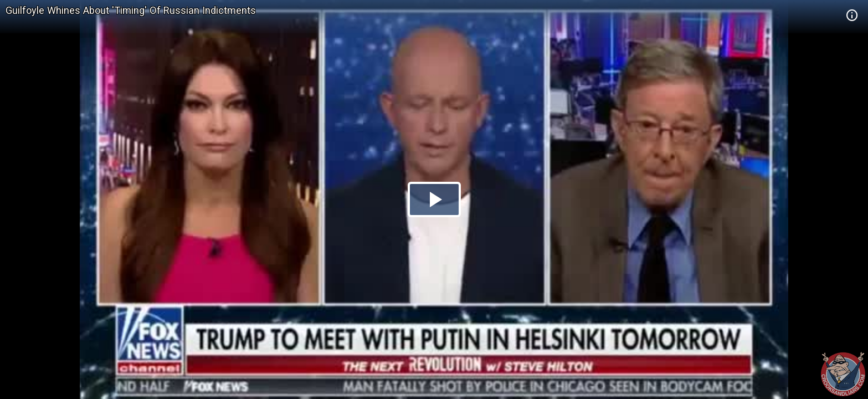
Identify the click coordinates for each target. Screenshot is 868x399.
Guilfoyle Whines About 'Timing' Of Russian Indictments (131, 10)
